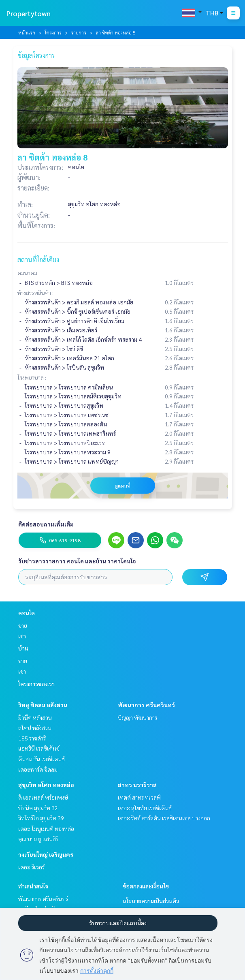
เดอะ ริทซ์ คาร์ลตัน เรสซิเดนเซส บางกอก (164, 818)
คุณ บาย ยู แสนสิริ (38, 839)
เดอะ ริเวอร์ (31, 867)
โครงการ (53, 32)
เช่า (22, 636)
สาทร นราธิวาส (137, 785)
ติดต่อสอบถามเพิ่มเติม (46, 524)
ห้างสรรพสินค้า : (35, 293)
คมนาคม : (29, 273)
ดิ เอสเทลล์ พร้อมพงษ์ (43, 797)
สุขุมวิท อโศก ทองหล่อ (46, 785)
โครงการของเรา (36, 684)
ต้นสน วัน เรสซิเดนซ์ (42, 759)
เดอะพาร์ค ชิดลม (38, 769)
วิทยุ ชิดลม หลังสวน (43, 705)
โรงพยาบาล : (32, 377)
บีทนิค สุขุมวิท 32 (38, 808)
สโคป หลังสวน (35, 728)
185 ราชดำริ (32, 738)
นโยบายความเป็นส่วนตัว (151, 901)
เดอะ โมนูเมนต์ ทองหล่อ (46, 828)
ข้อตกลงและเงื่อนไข (146, 886)
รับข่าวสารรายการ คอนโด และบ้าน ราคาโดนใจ (77, 561)
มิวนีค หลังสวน (35, 717)
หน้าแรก (27, 32)
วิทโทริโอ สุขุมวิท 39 (41, 818)
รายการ (79, 32)
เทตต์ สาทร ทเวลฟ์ (139, 797)
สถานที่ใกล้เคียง (38, 260)
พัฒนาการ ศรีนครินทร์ (146, 705)
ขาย (23, 625)
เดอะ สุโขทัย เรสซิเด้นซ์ (145, 808)
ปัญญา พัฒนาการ (137, 717)
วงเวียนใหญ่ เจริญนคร (46, 854)
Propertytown (29, 13)
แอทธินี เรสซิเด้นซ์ (39, 748)
